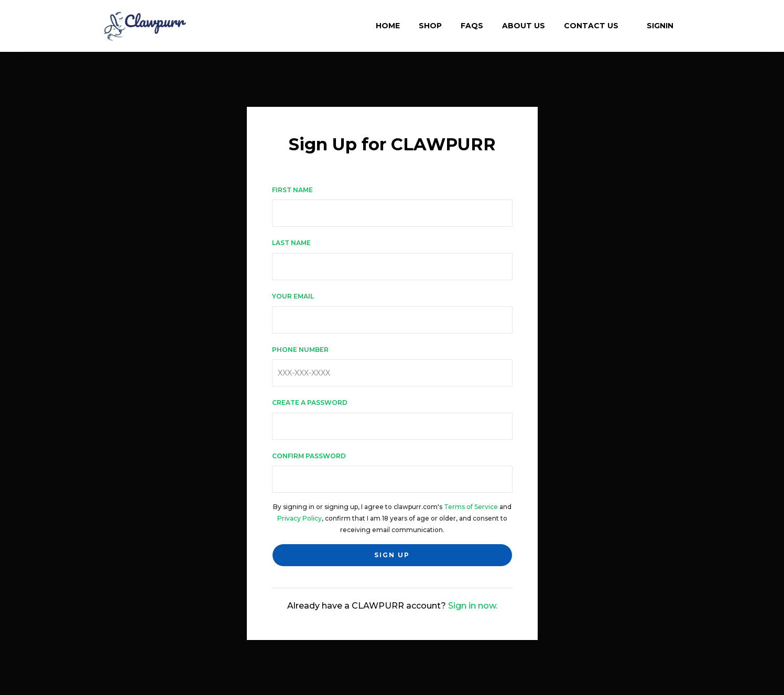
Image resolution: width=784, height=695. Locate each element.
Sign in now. (473, 606)
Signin (655, 26)
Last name (291, 243)
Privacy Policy (300, 518)
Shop (430, 26)
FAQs (472, 26)
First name (292, 190)
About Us (524, 26)
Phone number (300, 350)
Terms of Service (471, 507)
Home (388, 26)
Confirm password (309, 456)
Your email (293, 296)
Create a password (310, 402)
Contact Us (591, 26)
